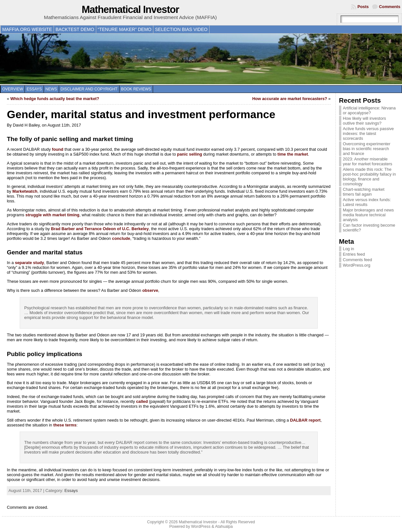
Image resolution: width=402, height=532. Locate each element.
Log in (349, 249)
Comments (390, 7)
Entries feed (354, 254)
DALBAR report (305, 420)
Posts (363, 7)
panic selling (190, 154)
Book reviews (136, 89)
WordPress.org (357, 265)
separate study (29, 263)
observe (150, 290)
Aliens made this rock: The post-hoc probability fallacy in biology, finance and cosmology (369, 177)
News (51, 89)
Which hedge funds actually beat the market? (55, 99)
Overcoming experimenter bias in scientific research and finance (367, 149)
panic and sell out (149, 163)
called (142, 401)
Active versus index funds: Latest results (367, 202)
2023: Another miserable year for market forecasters (368, 161)
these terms (65, 425)
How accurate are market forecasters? (290, 99)
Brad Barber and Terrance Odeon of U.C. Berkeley (100, 229)
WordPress (201, 527)
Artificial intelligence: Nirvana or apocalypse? (369, 110)
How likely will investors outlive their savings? (365, 121)
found (58, 149)
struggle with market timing (52, 215)
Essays (34, 89)
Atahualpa (224, 527)
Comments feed (357, 260)
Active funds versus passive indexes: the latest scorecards (368, 133)
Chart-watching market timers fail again (364, 192)
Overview (13, 89)
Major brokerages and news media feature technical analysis (368, 215)
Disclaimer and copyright (89, 89)
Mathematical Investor (130, 10)
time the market (293, 154)
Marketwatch (25, 191)
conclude (121, 238)
